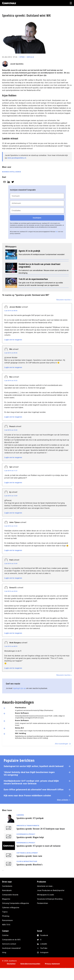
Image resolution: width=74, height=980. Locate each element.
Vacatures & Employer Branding (50, 899)
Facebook (44, 935)
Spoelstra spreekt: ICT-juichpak (30, 818)
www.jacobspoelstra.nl (17, 158)
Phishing (6, 916)
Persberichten (43, 903)
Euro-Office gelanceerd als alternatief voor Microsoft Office (34, 790)
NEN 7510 (6, 925)
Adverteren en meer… (45, 886)
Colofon (5, 935)
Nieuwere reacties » (64, 300)
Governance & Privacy (26, 834)
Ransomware (7, 920)
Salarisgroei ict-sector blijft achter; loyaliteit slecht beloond (34, 766)
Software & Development (27, 853)
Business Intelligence (12, 172)
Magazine (6, 899)
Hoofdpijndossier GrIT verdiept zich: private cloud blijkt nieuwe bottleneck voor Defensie (31, 782)
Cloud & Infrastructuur (27, 861)
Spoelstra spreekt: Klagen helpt (30, 837)
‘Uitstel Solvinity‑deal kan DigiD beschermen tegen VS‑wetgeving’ (29, 774)
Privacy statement (52, 964)
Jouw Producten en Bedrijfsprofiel (51, 890)
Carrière (20, 815)
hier (57, 232)
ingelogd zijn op (19, 688)
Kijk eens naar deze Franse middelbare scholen (27, 796)
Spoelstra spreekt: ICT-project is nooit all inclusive (39, 846)
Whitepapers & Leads (46, 895)
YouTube (44, 948)
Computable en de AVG (11, 940)
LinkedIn (44, 944)
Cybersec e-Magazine (11, 908)
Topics (5, 912)
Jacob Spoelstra (17, 64)
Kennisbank (7, 890)
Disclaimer (11, 964)
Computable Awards (10, 895)
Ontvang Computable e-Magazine (16, 903)
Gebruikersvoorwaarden (30, 964)
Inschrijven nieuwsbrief (11, 948)
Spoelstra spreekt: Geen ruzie (29, 856)
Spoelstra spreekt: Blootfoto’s (29, 865)
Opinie (22, 57)
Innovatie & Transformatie (28, 826)
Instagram (44, 952)
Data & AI (30, 57)
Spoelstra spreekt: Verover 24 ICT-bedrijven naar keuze (41, 829)
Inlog (4, 952)
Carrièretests (7, 886)
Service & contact (9, 944)
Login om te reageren (13, 340)
